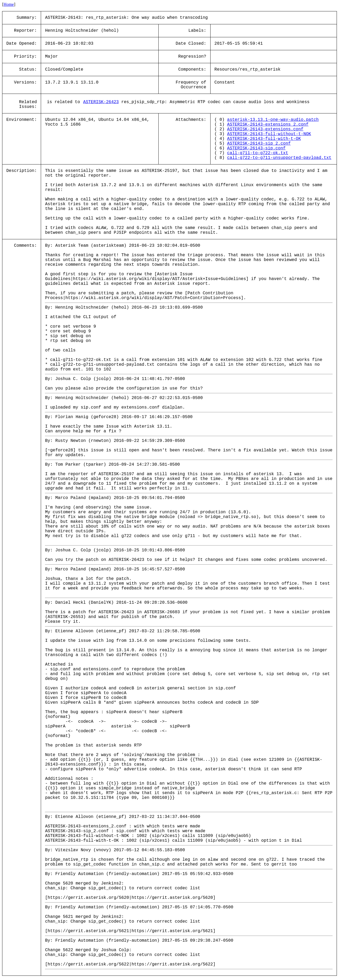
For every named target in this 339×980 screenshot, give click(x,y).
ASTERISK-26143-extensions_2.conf (268, 125)
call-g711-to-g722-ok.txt (258, 153)
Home (9, 4)
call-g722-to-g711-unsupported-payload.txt (279, 158)
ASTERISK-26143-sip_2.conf (259, 144)
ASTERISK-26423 (101, 102)
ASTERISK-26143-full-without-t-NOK (269, 134)
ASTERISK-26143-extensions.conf (265, 129)
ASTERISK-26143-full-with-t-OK (264, 139)
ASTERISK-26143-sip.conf (257, 148)
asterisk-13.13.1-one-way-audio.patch (273, 120)
